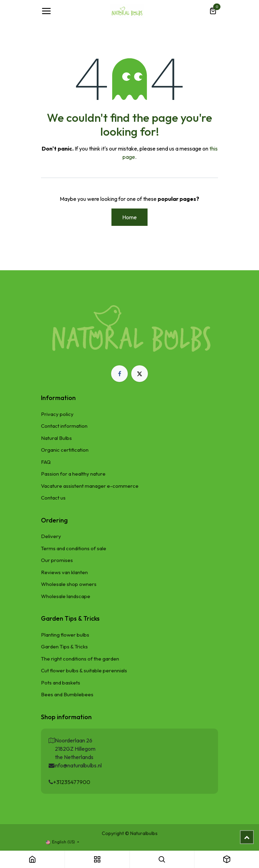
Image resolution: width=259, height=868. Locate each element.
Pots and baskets (61, 683)
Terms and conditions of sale (74, 548)
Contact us (53, 498)
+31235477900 (72, 782)
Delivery (51, 536)
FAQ (46, 462)
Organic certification (65, 450)
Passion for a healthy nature (73, 474)
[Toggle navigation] (46, 11)
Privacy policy (57, 414)
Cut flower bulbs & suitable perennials (84, 670)
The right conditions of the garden (80, 659)
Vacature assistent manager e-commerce (90, 486)
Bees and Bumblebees (67, 694)
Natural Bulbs (56, 438)
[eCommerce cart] (213, 11)
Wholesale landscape (66, 596)
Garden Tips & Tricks (64, 646)
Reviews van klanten (64, 572)
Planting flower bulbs (65, 635)
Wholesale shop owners (69, 584)
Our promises (57, 560)
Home (129, 217)
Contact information (64, 426)
